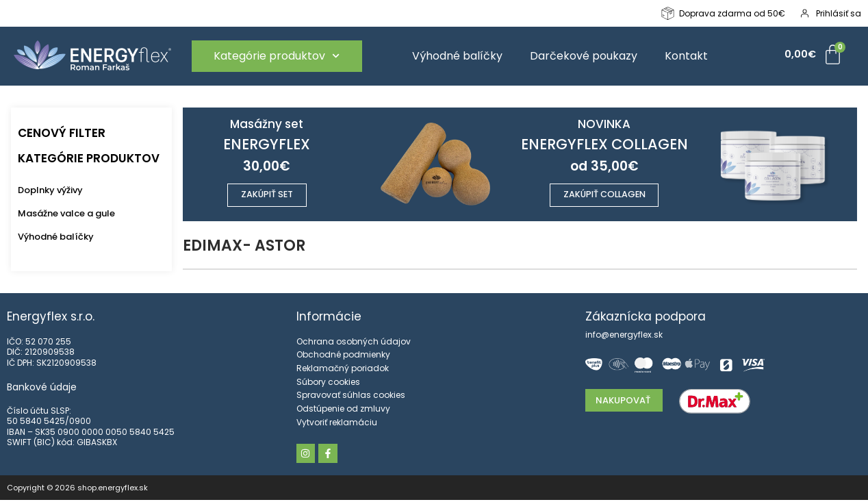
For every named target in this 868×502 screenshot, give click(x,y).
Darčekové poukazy (584, 56)
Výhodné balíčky (457, 56)
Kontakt (686, 56)
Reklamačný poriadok (343, 370)
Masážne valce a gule (66, 213)
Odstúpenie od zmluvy (343, 410)
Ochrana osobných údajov (354, 343)
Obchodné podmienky (343, 356)
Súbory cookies (328, 383)
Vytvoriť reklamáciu (337, 424)
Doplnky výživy (50, 190)
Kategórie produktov (277, 56)
